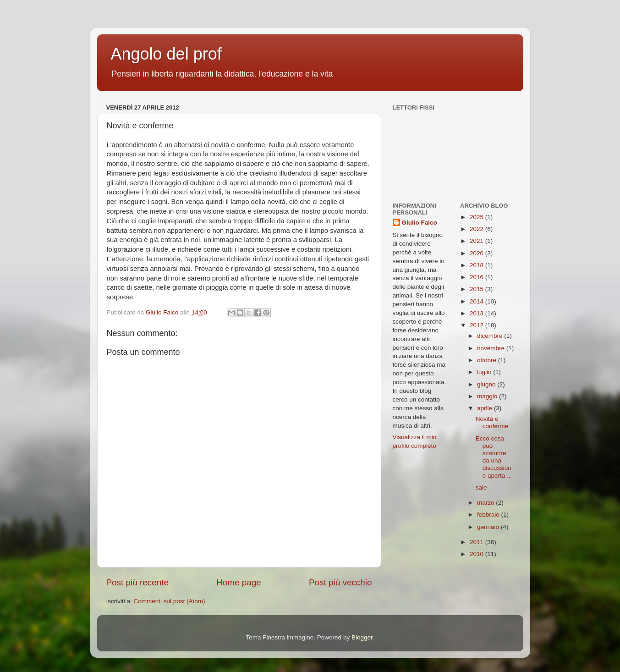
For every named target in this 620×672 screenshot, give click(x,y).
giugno (487, 384)
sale (481, 487)
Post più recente (138, 582)
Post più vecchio (340, 582)
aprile (486, 408)
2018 (477, 265)
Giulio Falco (420, 223)
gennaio (489, 527)
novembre (492, 348)
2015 (477, 289)
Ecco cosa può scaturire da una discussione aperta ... (494, 457)
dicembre (491, 336)
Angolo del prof (166, 54)
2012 (477, 325)
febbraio (489, 515)
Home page (239, 582)
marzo (486, 503)
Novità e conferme (492, 422)
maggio (488, 396)
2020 (477, 253)
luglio (485, 372)
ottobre (488, 360)
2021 (477, 241)
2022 (477, 229)
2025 (477, 217)
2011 (477, 542)
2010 (477, 554)
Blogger (362, 637)
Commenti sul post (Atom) (170, 601)
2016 (477, 277)
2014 (477, 301)
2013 (477, 313)
